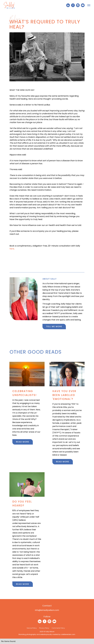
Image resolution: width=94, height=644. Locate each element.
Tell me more (54, 326)
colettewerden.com (68, 634)
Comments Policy (58, 628)
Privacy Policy (44, 628)
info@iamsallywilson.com (47, 610)
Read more (23, 442)
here (12, 249)
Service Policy (32, 628)
